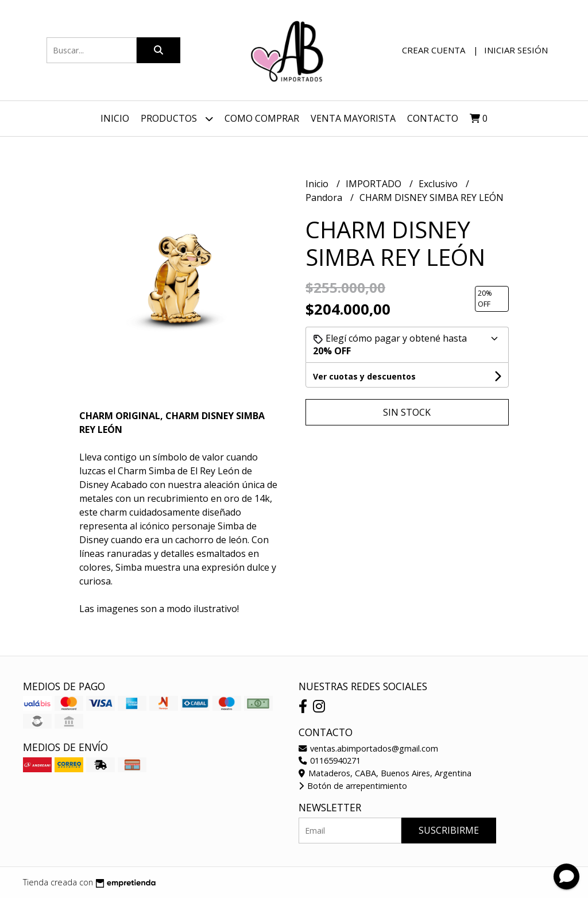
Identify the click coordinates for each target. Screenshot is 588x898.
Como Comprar (262, 118)
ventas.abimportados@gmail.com (368, 748)
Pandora (325, 198)
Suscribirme (449, 830)
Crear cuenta (434, 50)
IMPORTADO (375, 184)
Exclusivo (439, 184)
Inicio (115, 118)
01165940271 (330, 760)
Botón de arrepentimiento (353, 786)
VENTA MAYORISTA (353, 118)
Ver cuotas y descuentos (364, 376)
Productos (177, 119)
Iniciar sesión (516, 50)
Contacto (433, 118)
